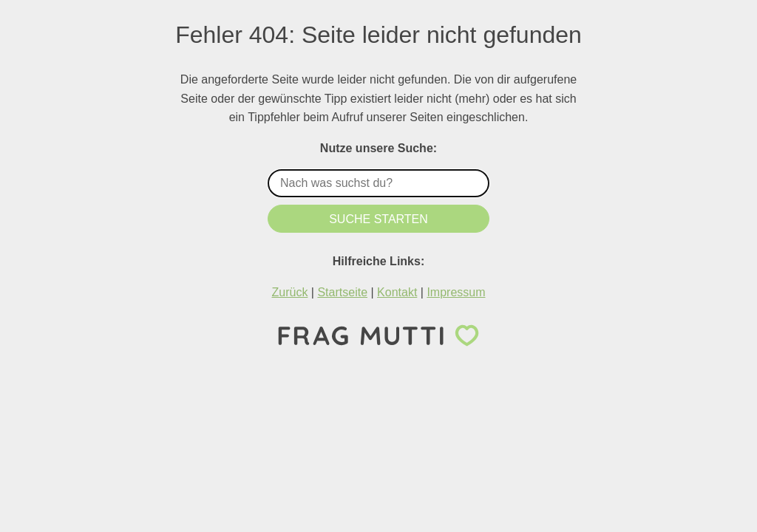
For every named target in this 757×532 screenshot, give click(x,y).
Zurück (289, 292)
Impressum (456, 292)
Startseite (342, 292)
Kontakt (397, 292)
